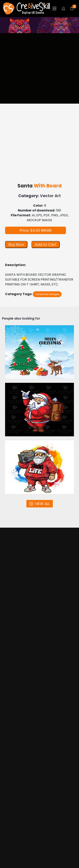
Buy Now (16, 245)
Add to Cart (46, 245)
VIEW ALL (40, 504)
